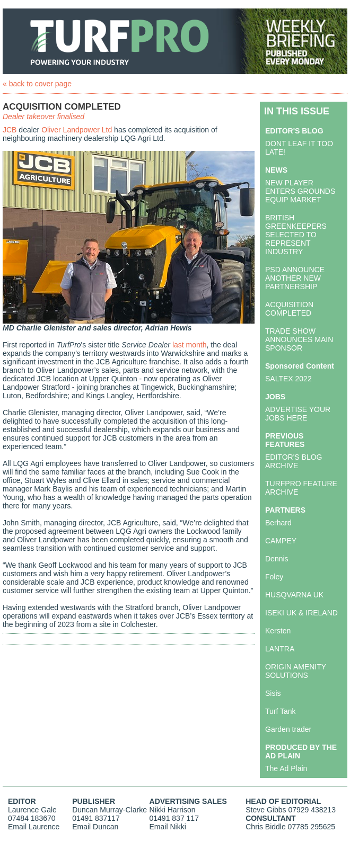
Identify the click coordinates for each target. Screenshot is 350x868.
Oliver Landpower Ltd (77, 130)
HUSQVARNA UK (294, 595)
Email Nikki (168, 827)
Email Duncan (95, 827)
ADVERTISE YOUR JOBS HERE (298, 414)
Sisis (273, 693)
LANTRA (280, 649)
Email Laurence (34, 827)
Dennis (277, 559)
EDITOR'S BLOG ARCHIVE (294, 461)
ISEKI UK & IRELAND (301, 613)
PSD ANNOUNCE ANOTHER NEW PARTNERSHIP (295, 278)
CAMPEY (281, 541)
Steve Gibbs (266, 810)
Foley (274, 577)
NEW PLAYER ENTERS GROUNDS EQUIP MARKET (300, 191)
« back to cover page (37, 84)
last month (190, 345)
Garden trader (288, 729)
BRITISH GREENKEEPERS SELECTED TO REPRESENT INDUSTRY (296, 235)
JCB (10, 130)
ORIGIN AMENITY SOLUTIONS (296, 671)
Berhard (278, 523)
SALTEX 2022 (288, 379)
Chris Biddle (265, 827)
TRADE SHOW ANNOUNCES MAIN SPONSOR (299, 339)
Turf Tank (281, 711)
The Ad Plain (286, 768)
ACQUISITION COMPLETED (289, 309)
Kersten (278, 631)
